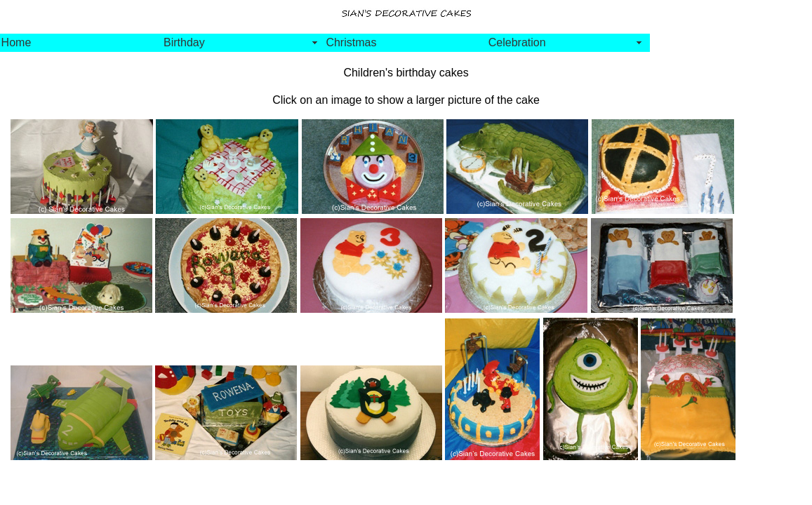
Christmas (351, 42)
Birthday (184, 42)
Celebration (517, 42)
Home (16, 42)
